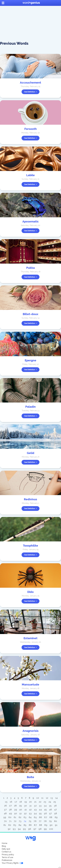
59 (5, 817)
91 (56, 825)
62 (20, 817)
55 (40, 813)
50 (16, 813)
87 (35, 825)
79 (50, 821)
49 (10, 813)
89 (46, 825)
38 (10, 810)
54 (35, 813)
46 (51, 810)
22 (40, 802)
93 (14, 829)
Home (4, 843)
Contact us (6, 852)
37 (5, 810)
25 (55, 802)
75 (30, 821)
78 (45, 821)
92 (9, 829)
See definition (30, 92)
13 (52, 798)
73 (20, 821)
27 (10, 806)
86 (30, 825)
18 (21, 802)
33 (40, 806)
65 (35, 817)
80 (56, 821)
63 (25, 817)
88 (41, 825)
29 (21, 806)
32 (35, 806)
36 (55, 806)
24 (50, 802)
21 (35, 802)
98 (40, 829)
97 (35, 829)
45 (46, 810)
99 (45, 829)
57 (51, 813)
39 (16, 810)
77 (40, 821)
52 (25, 813)
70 (5, 821)
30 (26, 806)
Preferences (7, 860)
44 (40, 810)
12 (47, 798)
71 (10, 821)
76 (35, 821)
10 (38, 798)
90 (51, 825)
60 (10, 817)
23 (45, 802)
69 (56, 817)
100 (51, 829)
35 (50, 806)
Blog (4, 846)
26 (6, 806)
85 (25, 825)
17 (16, 802)
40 (21, 810)
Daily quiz (6, 849)
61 (15, 817)
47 (56, 810)
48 (5, 813)
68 (51, 817)
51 (21, 813)
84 (20, 825)
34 (45, 806)
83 (15, 825)
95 (24, 829)
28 (15, 806)
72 (15, 821)
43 (36, 810)
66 (41, 817)
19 (26, 802)
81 (5, 825)
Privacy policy (8, 855)
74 (25, 821)
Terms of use (7, 857)
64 (30, 817)
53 (30, 813)
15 (6, 802)
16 (11, 802)
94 (19, 829)
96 (30, 829)
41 (26, 810)
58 (56, 813)
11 (42, 798)
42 (30, 810)
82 (10, 825)
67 (46, 817)
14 (57, 798)
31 (31, 806)
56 (45, 813)
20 (31, 802)
